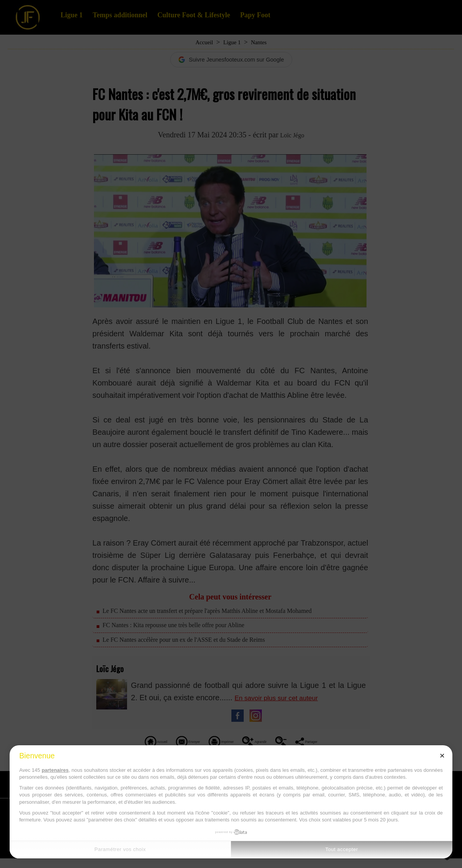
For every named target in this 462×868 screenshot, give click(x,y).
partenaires (55, 770)
